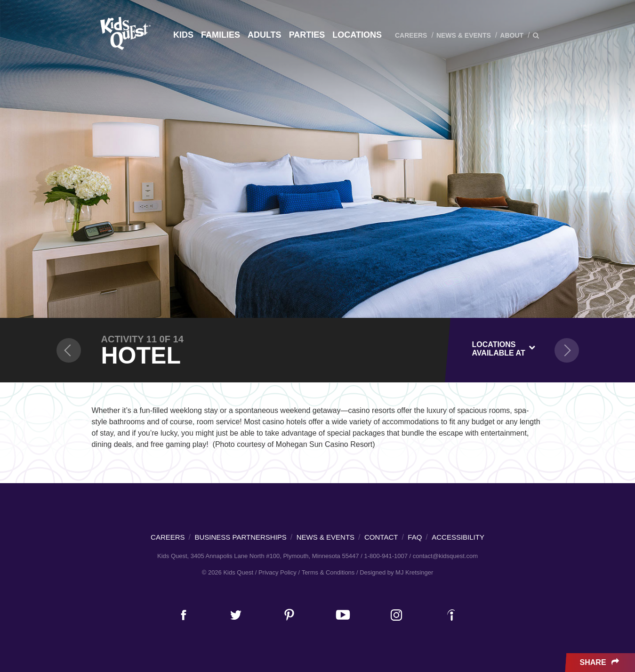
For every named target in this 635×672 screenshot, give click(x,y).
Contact (381, 537)
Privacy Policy (277, 572)
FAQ (415, 537)
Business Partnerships (241, 537)
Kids (183, 35)
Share (600, 663)
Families (221, 35)
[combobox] (504, 347)
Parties (307, 35)
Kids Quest (124, 33)
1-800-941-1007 (386, 556)
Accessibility (458, 537)
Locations (357, 35)
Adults (265, 35)
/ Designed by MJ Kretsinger (395, 572)
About (512, 35)
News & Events (464, 35)
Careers (411, 35)
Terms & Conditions (328, 572)
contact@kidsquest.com (445, 556)
